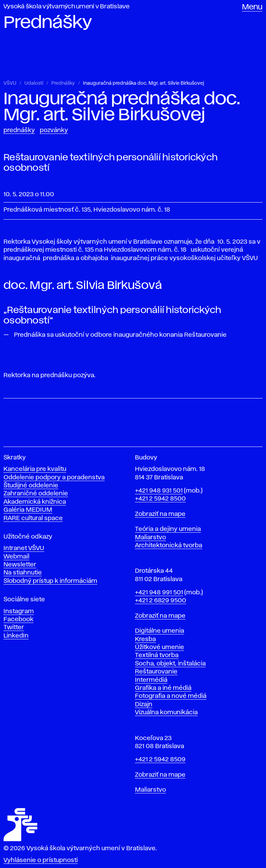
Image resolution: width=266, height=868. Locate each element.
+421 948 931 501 (159, 491)
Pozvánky (54, 130)
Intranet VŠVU (24, 548)
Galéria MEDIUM (28, 510)
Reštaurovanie (156, 672)
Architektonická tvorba (169, 546)
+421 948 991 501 (159, 593)
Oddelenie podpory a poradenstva (54, 478)
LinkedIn (16, 636)
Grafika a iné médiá (163, 688)
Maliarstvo (150, 538)
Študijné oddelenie (31, 486)
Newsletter (20, 565)
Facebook (18, 619)
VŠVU (10, 83)
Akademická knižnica (35, 502)
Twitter (14, 627)
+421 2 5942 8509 (160, 760)
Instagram (19, 611)
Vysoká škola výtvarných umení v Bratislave (67, 7)
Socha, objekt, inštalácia (170, 664)
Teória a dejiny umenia (168, 529)
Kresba (145, 639)
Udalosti (34, 83)
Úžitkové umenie (159, 647)
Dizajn (144, 705)
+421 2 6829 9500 (161, 601)
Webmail (16, 557)
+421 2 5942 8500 (160, 499)
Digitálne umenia (159, 631)
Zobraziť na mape (160, 514)
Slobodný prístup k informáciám (50, 581)
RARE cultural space (33, 518)
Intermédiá (151, 680)
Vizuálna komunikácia (166, 713)
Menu (252, 7)
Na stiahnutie (23, 573)
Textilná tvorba (157, 655)
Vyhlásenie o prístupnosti (41, 860)
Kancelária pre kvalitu (35, 469)
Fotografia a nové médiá (171, 696)
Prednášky (63, 83)
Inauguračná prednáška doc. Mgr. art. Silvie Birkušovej (143, 83)
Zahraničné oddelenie (36, 494)
